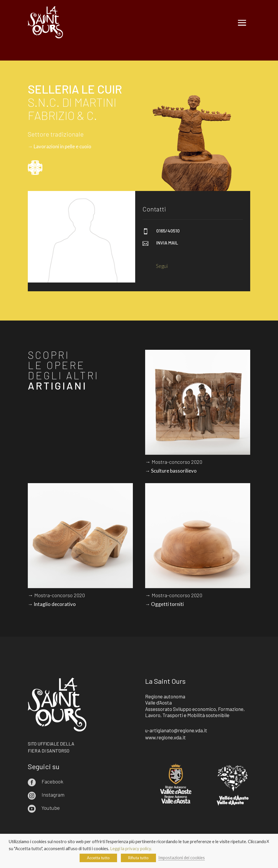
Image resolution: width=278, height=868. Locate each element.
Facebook (52, 781)
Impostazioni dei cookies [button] (182, 858)
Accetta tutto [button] (98, 858)
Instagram (53, 795)
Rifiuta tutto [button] (138, 858)
